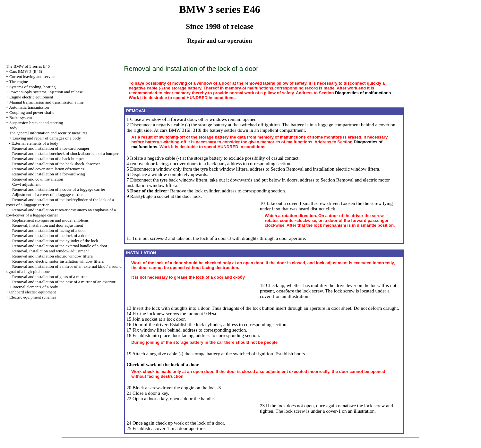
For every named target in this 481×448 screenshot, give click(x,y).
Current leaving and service (32, 76)
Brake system (21, 118)
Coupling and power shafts (32, 112)
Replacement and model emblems (50, 220)
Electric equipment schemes (33, 297)
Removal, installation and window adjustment (51, 251)
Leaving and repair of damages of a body (47, 138)
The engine (19, 82)
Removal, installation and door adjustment (48, 225)
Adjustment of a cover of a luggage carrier (47, 194)
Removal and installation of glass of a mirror (50, 277)
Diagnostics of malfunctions (363, 93)
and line (46, 102)
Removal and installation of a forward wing (49, 174)
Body (13, 128)
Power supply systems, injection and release (46, 92)
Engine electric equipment (31, 97)
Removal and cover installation (48, 169)
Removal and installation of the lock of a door (51, 236)
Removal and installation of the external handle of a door (60, 246)
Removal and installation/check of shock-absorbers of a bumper (65, 153)
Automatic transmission (29, 107)
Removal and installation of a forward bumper (51, 148)
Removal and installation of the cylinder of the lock (55, 241)
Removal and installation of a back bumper (48, 159)
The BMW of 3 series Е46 (28, 66)
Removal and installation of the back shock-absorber (56, 164)
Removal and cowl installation (38, 179)
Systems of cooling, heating (32, 87)
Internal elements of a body (35, 287)
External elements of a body (35, 143)
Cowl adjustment (26, 184)
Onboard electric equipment (33, 292)
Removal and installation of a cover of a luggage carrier (59, 189)
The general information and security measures (48, 133)
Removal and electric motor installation (58, 261)
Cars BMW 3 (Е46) (26, 71)
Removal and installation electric (52, 256)
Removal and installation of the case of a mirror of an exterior (64, 282)
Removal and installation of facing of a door (49, 230)
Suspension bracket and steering (36, 123)
